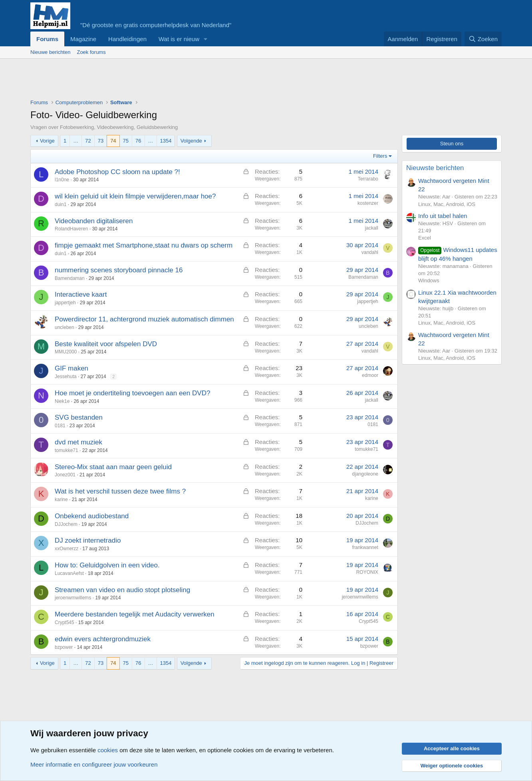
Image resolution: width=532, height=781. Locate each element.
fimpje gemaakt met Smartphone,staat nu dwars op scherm (144, 245)
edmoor (370, 375)
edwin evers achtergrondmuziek (103, 639)
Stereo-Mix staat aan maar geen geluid (113, 467)
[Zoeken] (483, 39)
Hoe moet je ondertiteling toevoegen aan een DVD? (132, 393)
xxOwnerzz (66, 549)
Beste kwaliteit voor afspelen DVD (106, 344)
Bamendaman (70, 278)
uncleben (65, 327)
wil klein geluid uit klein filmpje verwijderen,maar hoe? (135, 196)
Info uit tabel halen (443, 216)
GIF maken (71, 368)
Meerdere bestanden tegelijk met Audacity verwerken (135, 614)
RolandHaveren (71, 229)
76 (138, 141)
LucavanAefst (69, 573)
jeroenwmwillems (73, 598)
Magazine (83, 39)
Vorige (47, 141)
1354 (166, 141)
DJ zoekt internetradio (88, 540)
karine (61, 500)
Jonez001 (65, 475)
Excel (425, 238)
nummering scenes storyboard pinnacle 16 (119, 270)
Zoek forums (91, 52)
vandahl (370, 252)
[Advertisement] (176, 81)
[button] (206, 39)
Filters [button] (380, 156)
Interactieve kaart (81, 294)
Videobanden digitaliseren (94, 221)
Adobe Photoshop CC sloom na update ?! (117, 172)
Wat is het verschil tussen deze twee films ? (120, 491)
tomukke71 (66, 450)
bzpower (64, 647)
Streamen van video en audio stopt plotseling (122, 590)
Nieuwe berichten (50, 52)
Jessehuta (66, 377)
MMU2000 (66, 352)
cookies (108, 750)
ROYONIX (367, 572)
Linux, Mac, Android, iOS (447, 204)
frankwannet (365, 547)
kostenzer (368, 203)
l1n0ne (62, 180)
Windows (429, 280)
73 (101, 141)
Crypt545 (65, 622)
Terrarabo (368, 179)
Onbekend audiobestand (92, 516)
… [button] (76, 141)
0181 (60, 426)
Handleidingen (127, 39)
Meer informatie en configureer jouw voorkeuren (94, 764)
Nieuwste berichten (435, 168)
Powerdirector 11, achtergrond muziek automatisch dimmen (144, 319)
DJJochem (66, 524)
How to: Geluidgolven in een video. (107, 565)
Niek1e (62, 401)
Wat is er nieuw (179, 39)
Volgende (191, 141)
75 (126, 141)
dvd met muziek (78, 442)
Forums (47, 39)
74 (113, 141)
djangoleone (365, 474)
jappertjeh (65, 303)
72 (88, 141)
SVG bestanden (79, 417)
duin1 (61, 204)
